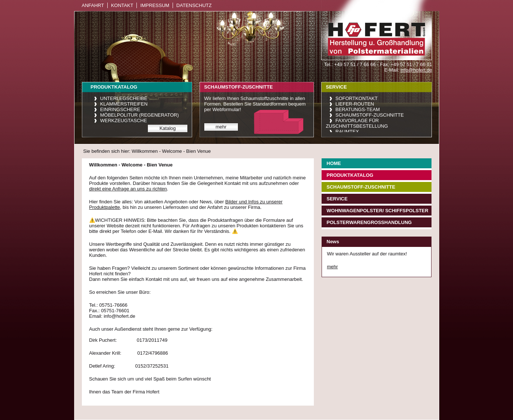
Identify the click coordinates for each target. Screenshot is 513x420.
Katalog (167, 128)
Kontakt (122, 5)
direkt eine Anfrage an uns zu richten (128, 189)
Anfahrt (93, 5)
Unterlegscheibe (124, 98)
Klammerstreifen (124, 104)
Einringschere (120, 109)
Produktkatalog (350, 175)
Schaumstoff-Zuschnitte (370, 115)
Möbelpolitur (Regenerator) (140, 115)
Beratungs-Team (358, 109)
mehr (221, 127)
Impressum (155, 5)
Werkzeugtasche (124, 121)
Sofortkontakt (357, 98)
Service (337, 199)
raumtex (347, 132)
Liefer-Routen (355, 104)
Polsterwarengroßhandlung (369, 222)
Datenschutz (194, 5)
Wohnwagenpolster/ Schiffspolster (378, 211)
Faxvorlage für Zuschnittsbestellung (357, 123)
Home (334, 163)
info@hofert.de (416, 70)
